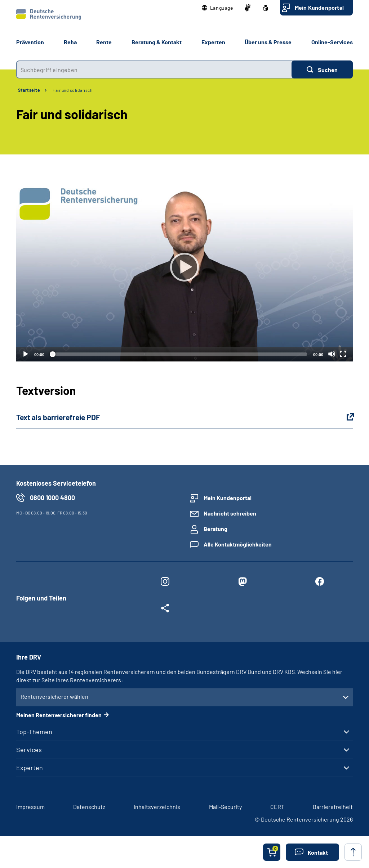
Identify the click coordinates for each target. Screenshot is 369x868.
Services (29, 750)
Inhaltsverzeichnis (157, 807)
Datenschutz (89, 807)
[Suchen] (322, 69)
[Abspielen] (184, 267)
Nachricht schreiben (230, 513)
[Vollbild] (343, 354)
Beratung (215, 529)
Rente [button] (104, 42)
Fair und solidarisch (72, 90)
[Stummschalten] (332, 354)
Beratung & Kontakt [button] (157, 42)
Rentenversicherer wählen (54, 696)
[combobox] (154, 69)
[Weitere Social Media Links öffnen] (165, 610)
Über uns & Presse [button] (268, 42)
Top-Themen (34, 732)
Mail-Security (225, 807)
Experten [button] (213, 42)
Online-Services (332, 42)
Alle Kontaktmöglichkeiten (238, 544)
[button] (217, 8)
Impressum (30, 807)
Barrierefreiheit (333, 807)
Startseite (29, 90)
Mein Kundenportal (319, 7)
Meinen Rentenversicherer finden (59, 715)
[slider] (179, 354)
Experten (30, 768)
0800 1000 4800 (52, 498)
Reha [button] (70, 42)
